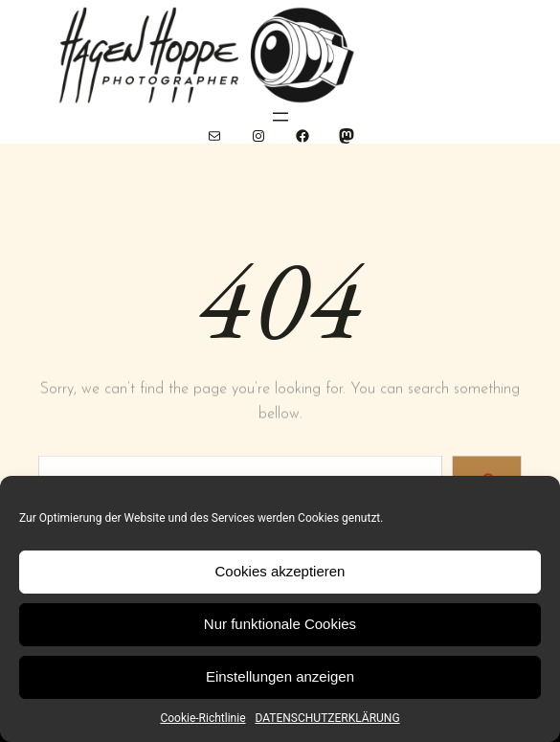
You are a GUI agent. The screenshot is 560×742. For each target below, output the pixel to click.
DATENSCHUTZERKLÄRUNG (328, 718)
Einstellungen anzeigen (280, 676)
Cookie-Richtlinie (202, 718)
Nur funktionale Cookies (280, 624)
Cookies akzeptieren (280, 571)
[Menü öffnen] (280, 117)
